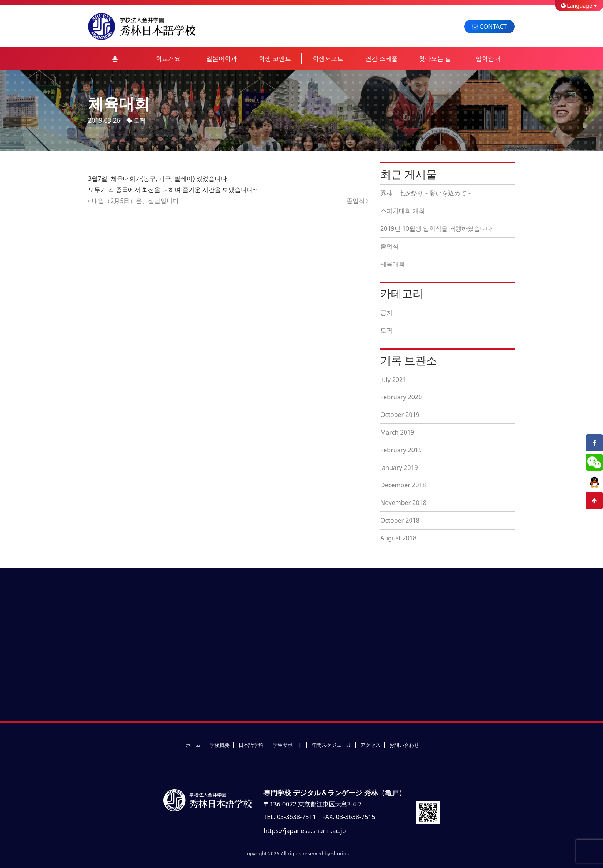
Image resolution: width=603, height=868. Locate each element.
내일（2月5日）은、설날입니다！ (137, 201)
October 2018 (400, 520)
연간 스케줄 (381, 58)
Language (577, 6)
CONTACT (489, 27)
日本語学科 (251, 745)
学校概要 (220, 745)
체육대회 (393, 264)
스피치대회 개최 (403, 211)
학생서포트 (328, 58)
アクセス (370, 745)
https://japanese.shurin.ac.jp (305, 831)
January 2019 (399, 468)
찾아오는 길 (435, 58)
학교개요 (168, 58)
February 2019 (401, 450)
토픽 (140, 120)
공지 (386, 313)
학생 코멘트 (275, 58)
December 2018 (403, 485)
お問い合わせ (404, 745)
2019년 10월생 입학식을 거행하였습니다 (436, 228)
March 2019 (397, 432)
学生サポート (288, 745)
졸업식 (358, 201)
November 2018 (403, 503)
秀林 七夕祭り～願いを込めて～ (426, 193)
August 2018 (398, 538)
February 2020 (401, 397)
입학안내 (488, 58)
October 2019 (400, 415)
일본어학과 (222, 58)
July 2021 (393, 380)
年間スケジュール (331, 745)
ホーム (193, 745)
